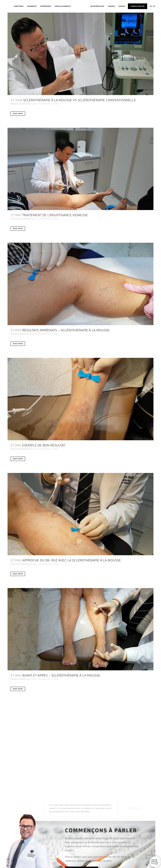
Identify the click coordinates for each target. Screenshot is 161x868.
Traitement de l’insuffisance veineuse (55, 215)
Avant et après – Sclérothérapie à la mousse (61, 675)
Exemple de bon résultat (44, 445)
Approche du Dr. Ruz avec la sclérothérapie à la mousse (72, 560)
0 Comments (44, 104)
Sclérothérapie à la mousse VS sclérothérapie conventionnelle (80, 100)
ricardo (34, 104)
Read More (18, 114)
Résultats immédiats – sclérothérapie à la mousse (66, 330)
